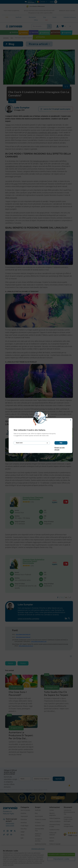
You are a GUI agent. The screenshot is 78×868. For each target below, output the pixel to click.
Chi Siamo (38, 823)
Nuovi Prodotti (39, 816)
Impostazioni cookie (61, 859)
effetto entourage (11, 198)
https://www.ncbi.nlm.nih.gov (26, 646)
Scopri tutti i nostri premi (58, 798)
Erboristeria (24, 819)
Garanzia (52, 838)
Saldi (22, 838)
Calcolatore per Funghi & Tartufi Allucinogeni (68, 819)
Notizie (11, 663)
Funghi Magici (24, 826)
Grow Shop (24, 829)
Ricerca (23, 663)
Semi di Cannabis (25, 810)
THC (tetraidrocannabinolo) (39, 161)
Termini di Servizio (38, 790)
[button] (9, 109)
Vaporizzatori (24, 816)
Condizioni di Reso (54, 830)
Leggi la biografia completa (28, 619)
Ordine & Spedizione (55, 818)
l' (48, 181)
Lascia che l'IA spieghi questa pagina (55, 109)
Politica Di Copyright (55, 844)
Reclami (52, 841)
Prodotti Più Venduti (40, 819)
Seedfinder (38, 810)
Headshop (23, 813)
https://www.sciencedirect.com (39, 642)
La (24, 276)
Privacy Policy (29, 790)
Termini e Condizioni (55, 821)
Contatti (52, 810)
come (16, 184)
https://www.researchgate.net (23, 634)
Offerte (22, 835)
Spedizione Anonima (41, 844)
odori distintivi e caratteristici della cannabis (42, 133)
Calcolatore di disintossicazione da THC (69, 812)
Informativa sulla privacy (38, 849)
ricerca (11, 409)
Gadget (23, 832)
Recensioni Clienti (40, 826)
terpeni (8, 125)
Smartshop (24, 823)
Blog (36, 813)
